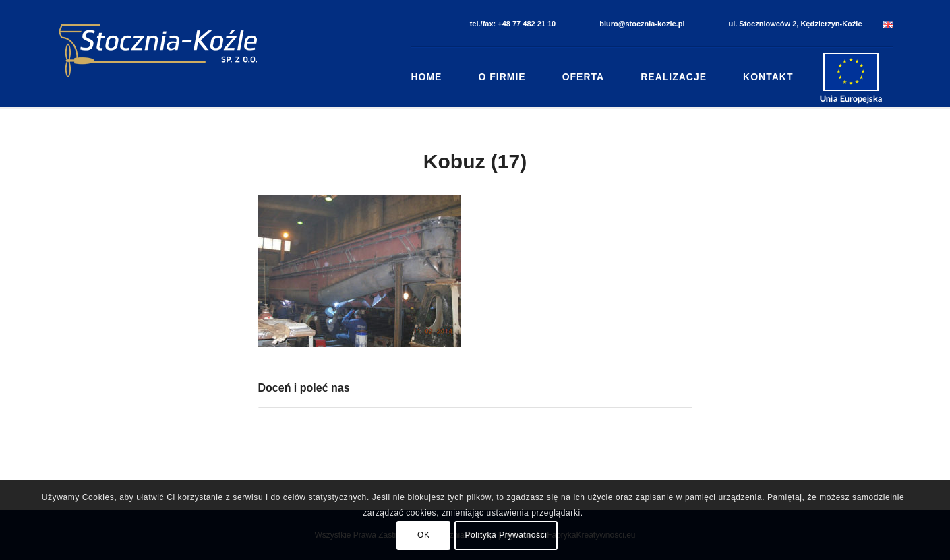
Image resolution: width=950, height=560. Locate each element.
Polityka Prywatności (506, 535)
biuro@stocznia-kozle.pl (642, 24)
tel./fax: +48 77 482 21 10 (513, 24)
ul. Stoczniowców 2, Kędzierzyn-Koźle (795, 24)
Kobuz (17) (475, 161)
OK (424, 535)
